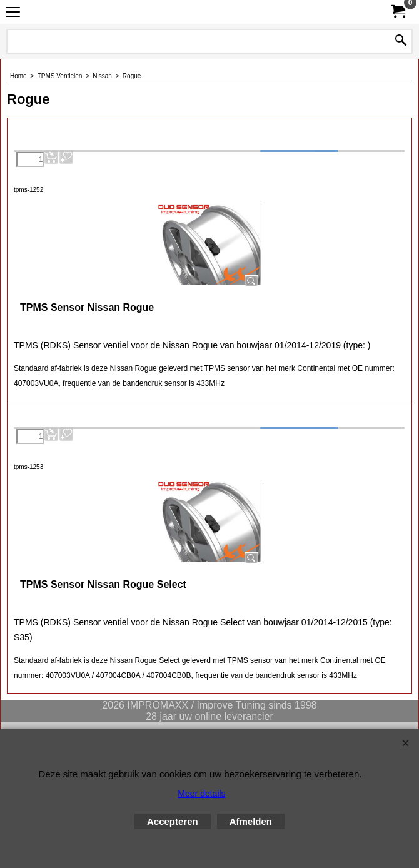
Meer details (201, 794)
